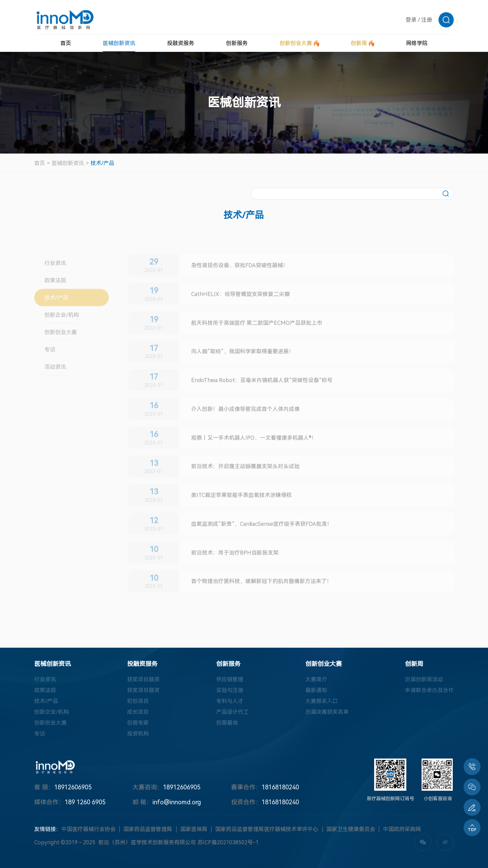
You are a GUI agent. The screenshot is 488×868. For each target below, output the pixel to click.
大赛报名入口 (322, 701)
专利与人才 (230, 701)
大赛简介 (316, 679)
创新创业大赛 (61, 349)
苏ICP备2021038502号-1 (228, 842)
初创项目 (138, 701)
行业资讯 (55, 279)
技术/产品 (102, 163)
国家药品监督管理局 (148, 829)
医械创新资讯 (68, 163)
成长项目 (138, 712)
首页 (40, 163)
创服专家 (138, 723)
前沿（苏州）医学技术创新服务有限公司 (147, 842)
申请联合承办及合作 (429, 690)
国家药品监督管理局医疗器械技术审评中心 (267, 829)
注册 (427, 20)
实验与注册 (230, 690)
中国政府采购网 (402, 829)
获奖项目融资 (143, 679)
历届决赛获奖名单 (327, 712)
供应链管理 (230, 679)
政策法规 (55, 297)
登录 (411, 20)
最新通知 (316, 690)
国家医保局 (194, 829)
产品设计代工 (232, 712)
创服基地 (227, 723)
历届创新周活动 (424, 679)
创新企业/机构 (62, 331)
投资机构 (138, 734)
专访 (50, 366)
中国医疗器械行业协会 (88, 829)
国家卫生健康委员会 (351, 829)
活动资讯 (55, 383)
